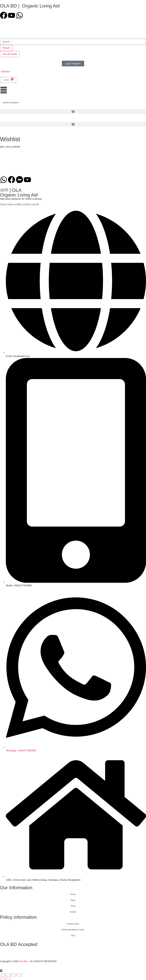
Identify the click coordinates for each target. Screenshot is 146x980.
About (73, 900)
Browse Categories (11, 103)
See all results (10, 54)
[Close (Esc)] (19, 975)
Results (6, 48)
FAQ (73, 935)
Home (73, 894)
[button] (73, 111)
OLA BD (23, 961)
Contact (73, 912)
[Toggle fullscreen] (8, 975)
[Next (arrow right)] (8, 979)
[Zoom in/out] (2, 975)
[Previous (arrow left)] (2, 979)
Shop (73, 906)
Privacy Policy (73, 924)
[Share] (14, 975)
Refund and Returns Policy (73, 930)
